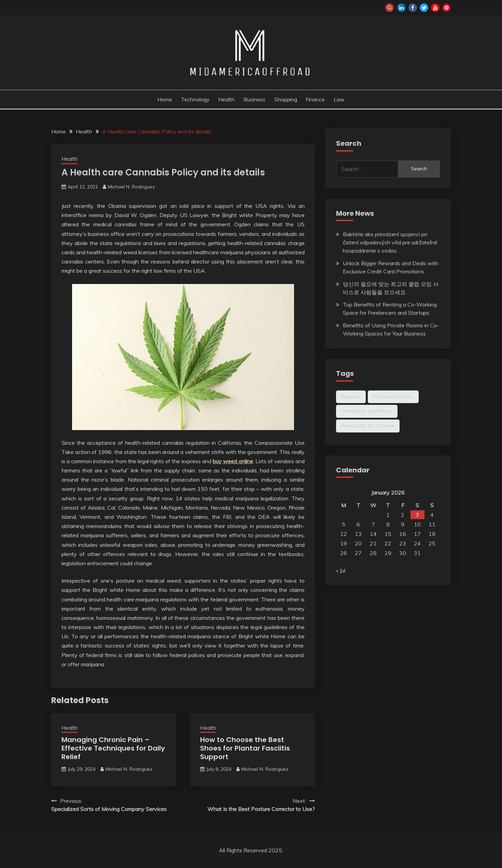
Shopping (286, 99)
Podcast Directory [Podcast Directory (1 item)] (393, 397)
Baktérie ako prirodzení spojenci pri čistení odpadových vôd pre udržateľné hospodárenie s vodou (390, 242)
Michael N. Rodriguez (131, 187)
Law (339, 99)
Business (254, 99)
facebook (413, 8)
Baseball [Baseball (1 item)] (351, 397)
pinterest (447, 8)
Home (165, 99)
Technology (195, 99)
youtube (435, 8)
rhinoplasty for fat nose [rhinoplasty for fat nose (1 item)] (368, 426)
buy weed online (233, 461)
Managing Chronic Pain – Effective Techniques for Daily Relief (113, 748)
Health (226, 99)
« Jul (341, 570)
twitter (424, 8)
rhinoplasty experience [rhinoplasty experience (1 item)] (367, 411)
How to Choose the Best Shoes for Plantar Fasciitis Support (245, 748)
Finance (315, 99)
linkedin (401, 8)
